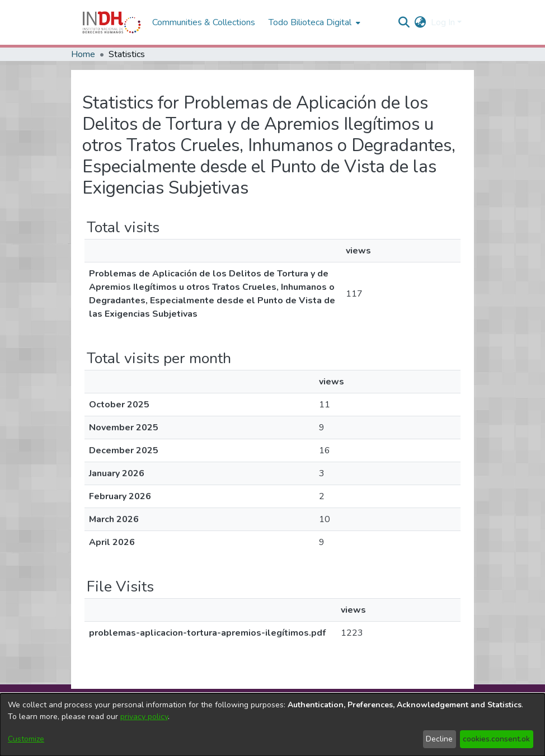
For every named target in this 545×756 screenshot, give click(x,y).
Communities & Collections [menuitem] (204, 22)
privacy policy (144, 717)
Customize (26, 739)
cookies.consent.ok (496, 739)
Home (83, 54)
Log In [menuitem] (443, 22)
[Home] (112, 22)
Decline (439, 739)
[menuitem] (421, 22)
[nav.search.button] (404, 22)
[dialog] (272, 725)
